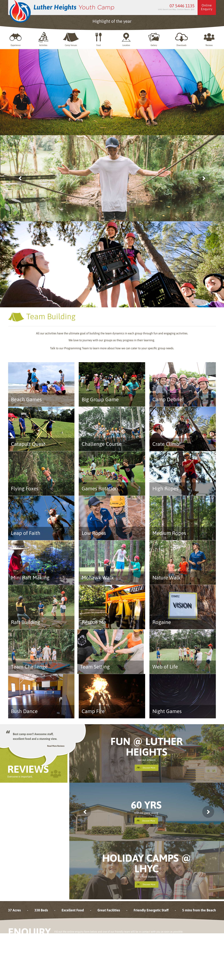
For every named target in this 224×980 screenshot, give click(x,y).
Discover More (149, 768)
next (208, 812)
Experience (16, 39)
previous (85, 812)
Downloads (181, 39)
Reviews (209, 39)
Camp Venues (71, 39)
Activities (43, 39)
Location (126, 39)
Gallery (154, 39)
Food (99, 39)
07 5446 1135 (182, 6)
